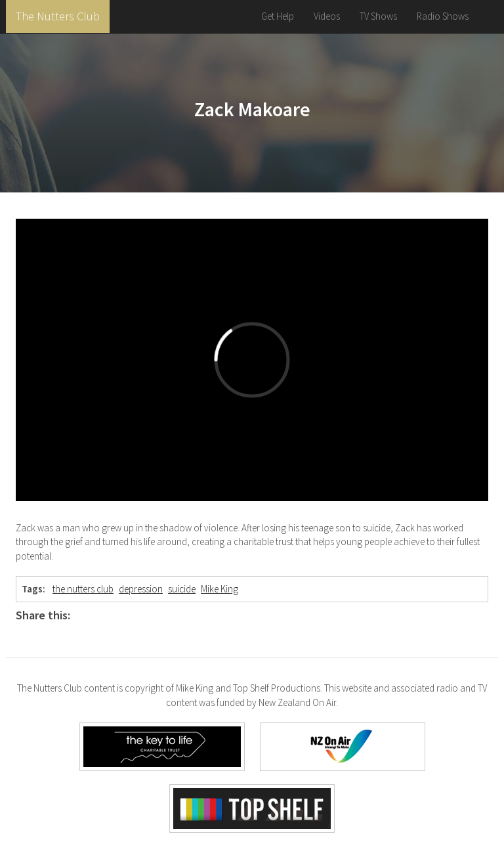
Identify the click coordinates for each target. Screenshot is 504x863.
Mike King (220, 589)
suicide (182, 589)
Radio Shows (443, 16)
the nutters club (83, 589)
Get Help (278, 16)
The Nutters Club (58, 16)
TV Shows (378, 16)
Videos (327, 16)
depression (141, 589)
